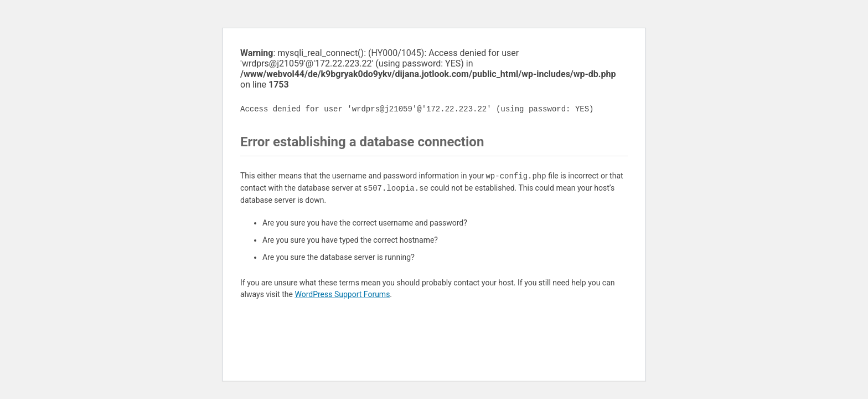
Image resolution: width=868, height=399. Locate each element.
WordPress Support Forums (342, 294)
